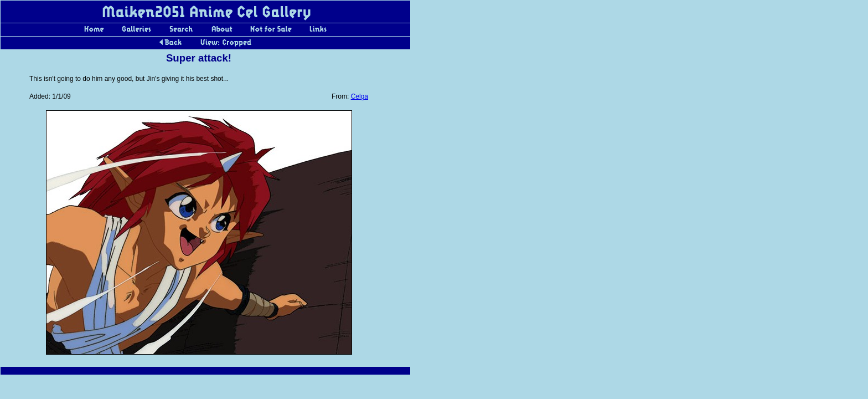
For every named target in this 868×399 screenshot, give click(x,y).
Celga (360, 96)
